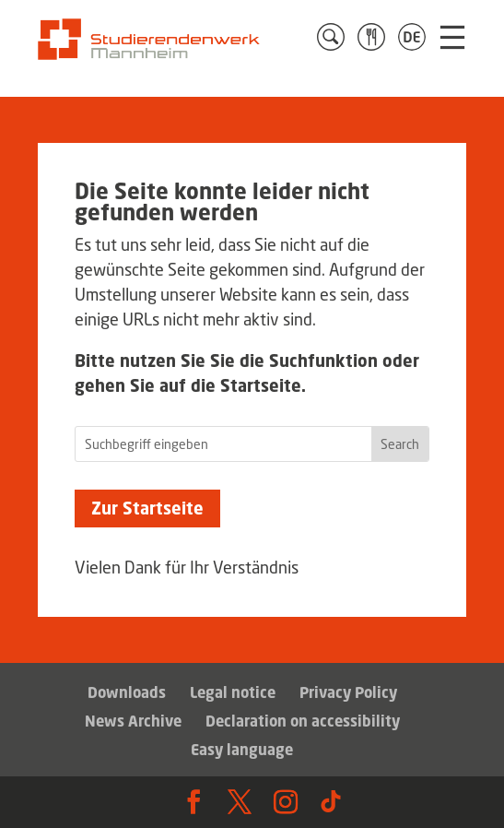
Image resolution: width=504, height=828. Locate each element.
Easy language (242, 750)
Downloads (127, 692)
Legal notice (233, 692)
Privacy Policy (348, 692)
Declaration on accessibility (303, 721)
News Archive (133, 721)
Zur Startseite (147, 508)
